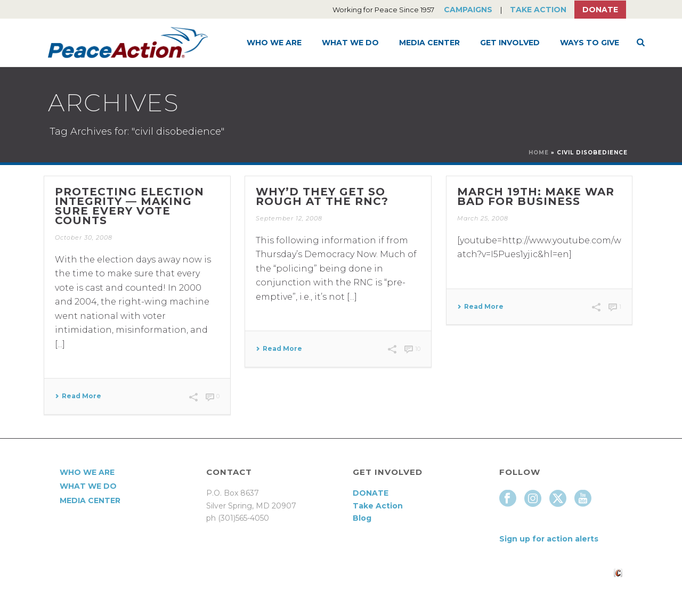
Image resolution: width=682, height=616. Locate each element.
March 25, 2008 (483, 218)
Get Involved (510, 43)
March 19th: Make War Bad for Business (536, 196)
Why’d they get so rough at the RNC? (322, 196)
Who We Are (274, 43)
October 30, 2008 (84, 237)
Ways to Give (590, 43)
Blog (362, 518)
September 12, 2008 (289, 218)
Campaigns (468, 10)
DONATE (371, 493)
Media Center (429, 43)
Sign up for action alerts (549, 539)
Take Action (538, 10)
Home (539, 153)
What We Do (350, 43)
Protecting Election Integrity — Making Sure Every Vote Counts (129, 206)
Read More (78, 396)
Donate (600, 10)
